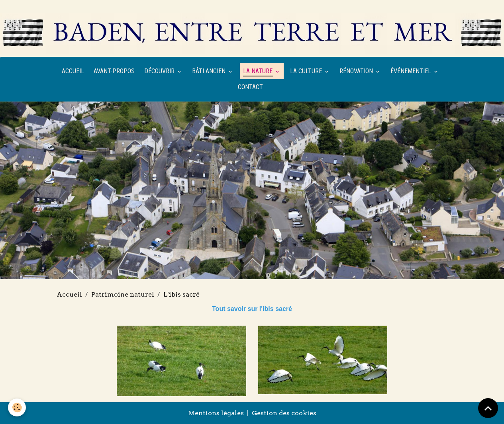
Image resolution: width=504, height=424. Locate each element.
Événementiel (412, 71)
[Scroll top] (488, 408)
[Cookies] (17, 407)
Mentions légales (216, 413)
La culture (307, 71)
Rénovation (357, 71)
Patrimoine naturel (123, 294)
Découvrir (160, 71)
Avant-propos (114, 71)
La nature (259, 71)
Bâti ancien (210, 71)
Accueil (73, 71)
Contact (250, 87)
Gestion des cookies (284, 413)
